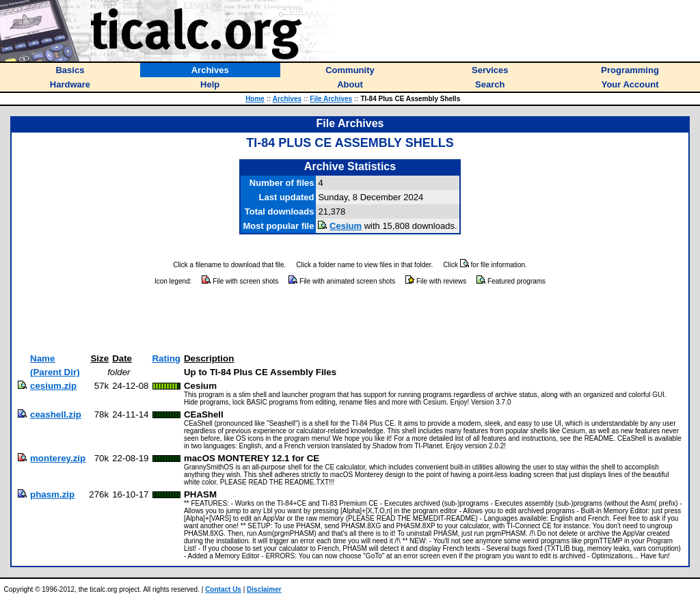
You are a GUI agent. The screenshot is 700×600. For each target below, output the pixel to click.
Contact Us (223, 589)
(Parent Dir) (55, 372)
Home (255, 99)
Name (42, 358)
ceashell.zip (56, 414)
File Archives (331, 99)
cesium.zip (53, 386)
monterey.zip (58, 458)
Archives (287, 99)
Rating (166, 358)
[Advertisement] (350, 320)
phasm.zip (52, 494)
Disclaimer (264, 589)
